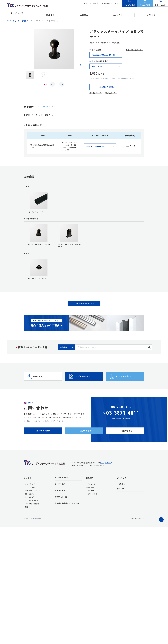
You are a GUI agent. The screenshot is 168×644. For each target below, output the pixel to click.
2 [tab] (46, 85)
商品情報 (28, 491)
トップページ (17, 13)
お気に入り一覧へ (111, 93)
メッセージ (91, 497)
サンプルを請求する (88, 384)
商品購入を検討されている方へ (68, 518)
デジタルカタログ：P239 (48, 107)
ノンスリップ (30, 497)
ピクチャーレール (32, 513)
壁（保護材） (30, 507)
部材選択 (25, 21)
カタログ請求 (61, 504)
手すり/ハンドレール (33, 504)
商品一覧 (16, 21)
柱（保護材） (30, 510)
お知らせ (151, 13)
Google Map (105, 477)
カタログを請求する (129, 384)
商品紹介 (122, 497)
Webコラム (122, 491)
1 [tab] (44, 85)
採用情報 (91, 504)
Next (61, 85)
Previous (53, 85)
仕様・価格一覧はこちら (134, 50)
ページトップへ (161, 532)
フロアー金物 (30, 500)
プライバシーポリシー (136, 532)
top (9, 21)
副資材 (28, 520)
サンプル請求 (61, 498)
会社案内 (90, 491)
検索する (149, 352)
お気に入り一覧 (92, 4)
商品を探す (42, 384)
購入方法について (96, 93)
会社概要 (91, 500)
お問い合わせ (92, 507)
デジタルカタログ (109, 4)
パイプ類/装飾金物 (32, 517)
